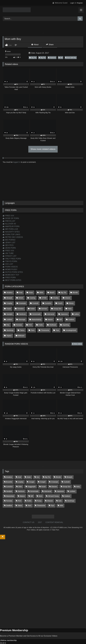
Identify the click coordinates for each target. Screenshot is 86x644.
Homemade (23, 311)
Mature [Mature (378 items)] (22, 490)
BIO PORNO (9, 240)
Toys (43, 326)
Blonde (73, 292)
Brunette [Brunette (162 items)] (9, 476)
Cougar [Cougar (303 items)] (32, 476)
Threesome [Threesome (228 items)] (41, 500)
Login (72, 3)
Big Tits (33, 58)
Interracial (37, 311)
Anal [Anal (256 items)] (19, 471)
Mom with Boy (71, 58)
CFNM (43, 297)
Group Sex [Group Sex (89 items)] (67, 481)
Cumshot (35, 302)
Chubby (54, 297)
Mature (37, 316)
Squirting (55, 321)
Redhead (42, 321)
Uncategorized (56, 326)
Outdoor (57, 316)
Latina (62, 311)
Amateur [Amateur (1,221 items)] (9, 471)
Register (80, 3)
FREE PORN (9, 278)
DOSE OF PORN (11, 218)
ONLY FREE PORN (12, 259)
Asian (30, 292)
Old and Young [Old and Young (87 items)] (53, 490)
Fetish (21, 306)
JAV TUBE (8, 253)
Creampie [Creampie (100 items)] (55, 476)
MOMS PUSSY (10, 269)
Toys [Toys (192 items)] (53, 500)
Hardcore (52, 58)
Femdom (10, 306)
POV (20, 321)
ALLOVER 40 (9, 224)
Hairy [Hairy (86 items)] (78, 481)
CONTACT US (29, 517)
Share (50, 45)
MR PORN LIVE (10, 229)
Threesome (31, 326)
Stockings (68, 321)
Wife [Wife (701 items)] (61, 500)
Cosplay (77, 297)
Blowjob (9, 297)
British (20, 297)
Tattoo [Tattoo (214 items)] (20, 500)
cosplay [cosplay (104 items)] (21, 476)
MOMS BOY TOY (11, 275)
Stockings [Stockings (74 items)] (71, 495)
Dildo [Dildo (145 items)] (20, 481)
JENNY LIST (9, 243)
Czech (46, 302)
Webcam (10, 330)
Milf (61, 58)
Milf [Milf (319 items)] (32, 490)
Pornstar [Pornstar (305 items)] (9, 495)
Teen (19, 326)
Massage (10, 316)
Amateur (9, 292)
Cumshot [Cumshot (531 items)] (9, 481)
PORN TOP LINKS (11, 234)
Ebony (57, 302)
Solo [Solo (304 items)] (60, 495)
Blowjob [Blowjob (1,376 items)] (69, 471)
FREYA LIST (9, 221)
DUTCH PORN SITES (13, 272)
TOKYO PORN (10, 261)
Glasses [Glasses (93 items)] (54, 481)
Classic (66, 297)
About (35, 45)
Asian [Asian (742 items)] (29, 471)
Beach (50, 292)
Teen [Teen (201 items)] (30, 500)
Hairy (57, 306)
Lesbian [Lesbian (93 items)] (72, 485)
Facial (68, 302)
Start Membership (7, 643)
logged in (17, 162)
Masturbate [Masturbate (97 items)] (10, 490)
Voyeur (69, 326)
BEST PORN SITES (12, 280)
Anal (20, 292)
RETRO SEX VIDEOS (13, 237)
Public (30, 321)
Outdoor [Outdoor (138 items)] (67, 490)
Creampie (10, 302)
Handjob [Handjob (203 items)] (9, 485)
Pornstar (9, 321)
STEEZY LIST (10, 256)
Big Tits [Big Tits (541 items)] (48, 471)
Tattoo (9, 326)
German (32, 306)
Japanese (50, 311)
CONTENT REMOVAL (54, 517)
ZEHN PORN (9, 248)
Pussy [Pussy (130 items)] (39, 495)
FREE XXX (8, 216)
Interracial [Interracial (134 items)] (48, 485)
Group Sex (45, 306)
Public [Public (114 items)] (29, 495)
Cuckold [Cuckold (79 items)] (67, 476)
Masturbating (24, 316)
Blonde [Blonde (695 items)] (58, 471)
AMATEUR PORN (11, 226)
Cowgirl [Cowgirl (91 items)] (43, 476)
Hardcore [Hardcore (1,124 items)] (21, 485)
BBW (40, 292)
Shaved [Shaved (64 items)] (50, 495)
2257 (40, 517)
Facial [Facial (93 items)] (43, 481)
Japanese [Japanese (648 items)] (60, 485)
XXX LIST (8, 264)
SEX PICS (8, 245)
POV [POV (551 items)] (19, 495)
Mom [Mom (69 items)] (41, 490)
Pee (68, 316)
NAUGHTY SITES (11, 232)
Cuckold (22, 302)
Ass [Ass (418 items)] (38, 471)
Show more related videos (43, 149)
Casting (32, 297)
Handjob (68, 306)
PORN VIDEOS (10, 267)
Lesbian (73, 311)
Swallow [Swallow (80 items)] (9, 500)
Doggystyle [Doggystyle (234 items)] (32, 481)
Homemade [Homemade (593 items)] (34, 485)
